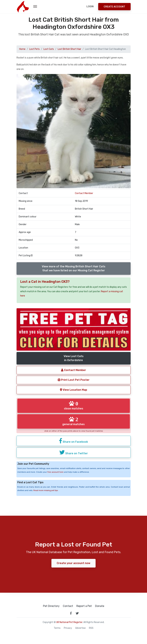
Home (22, 49)
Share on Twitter (74, 452)
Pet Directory (51, 606)
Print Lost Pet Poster (74, 380)
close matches (74, 405)
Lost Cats (49, 49)
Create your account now (73, 563)
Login (90, 7)
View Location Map (74, 390)
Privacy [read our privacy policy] (68, 628)
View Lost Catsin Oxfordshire (74, 358)
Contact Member (84, 193)
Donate (100, 606)
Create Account (114, 7)
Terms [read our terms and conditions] (57, 628)
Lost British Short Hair (69, 49)
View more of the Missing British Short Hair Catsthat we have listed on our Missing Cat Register (74, 268)
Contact (68, 606)
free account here (55, 472)
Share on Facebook (74, 441)
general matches (73, 421)
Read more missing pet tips (46, 490)
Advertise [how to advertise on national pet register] (80, 628)
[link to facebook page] (71, 613)
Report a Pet (84, 606)
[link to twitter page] (77, 613)
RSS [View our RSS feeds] (91, 628)
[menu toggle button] (35, 7)
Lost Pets (34, 49)
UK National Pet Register (69, 622)
